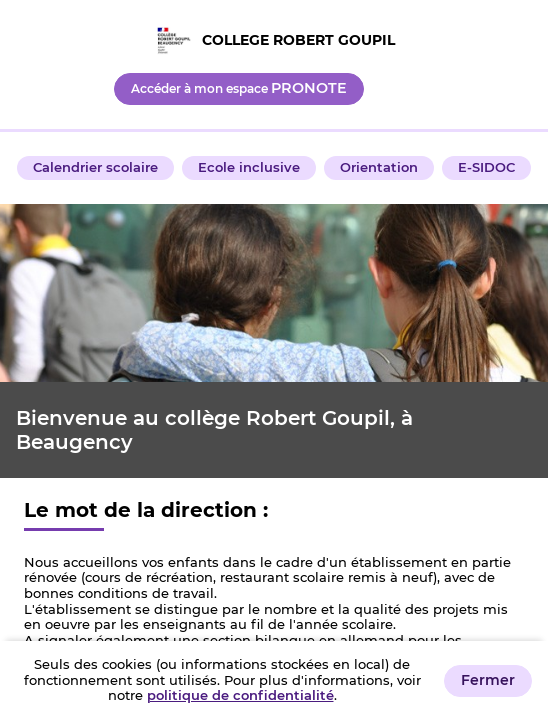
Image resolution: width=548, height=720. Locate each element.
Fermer (488, 680)
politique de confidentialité (240, 695)
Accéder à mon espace (239, 88)
